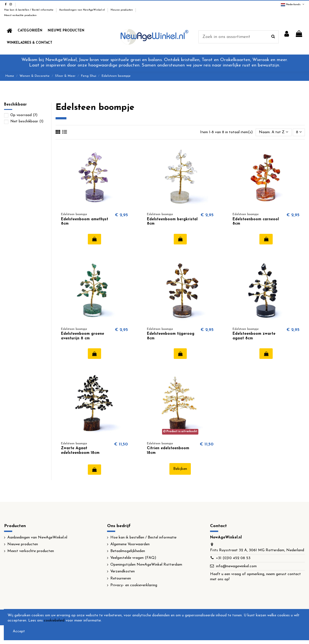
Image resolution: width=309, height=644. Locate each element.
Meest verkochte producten (20, 15)
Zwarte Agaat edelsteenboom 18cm (80, 451)
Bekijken (180, 469)
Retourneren (121, 578)
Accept (19, 631)
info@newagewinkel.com (236, 566)
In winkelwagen (94, 239)
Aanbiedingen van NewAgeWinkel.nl (82, 10)
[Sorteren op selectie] (273, 133)
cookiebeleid (54, 621)
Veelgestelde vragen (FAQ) (133, 558)
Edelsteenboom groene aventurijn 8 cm (83, 336)
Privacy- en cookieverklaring (134, 585)
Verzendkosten (123, 571)
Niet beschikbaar (27, 121)
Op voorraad (24, 115)
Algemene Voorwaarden (130, 544)
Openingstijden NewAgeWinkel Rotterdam (146, 565)
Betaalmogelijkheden (128, 551)
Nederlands (293, 4)
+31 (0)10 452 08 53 (233, 558)
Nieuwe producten (122, 10)
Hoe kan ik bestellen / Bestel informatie (29, 10)
